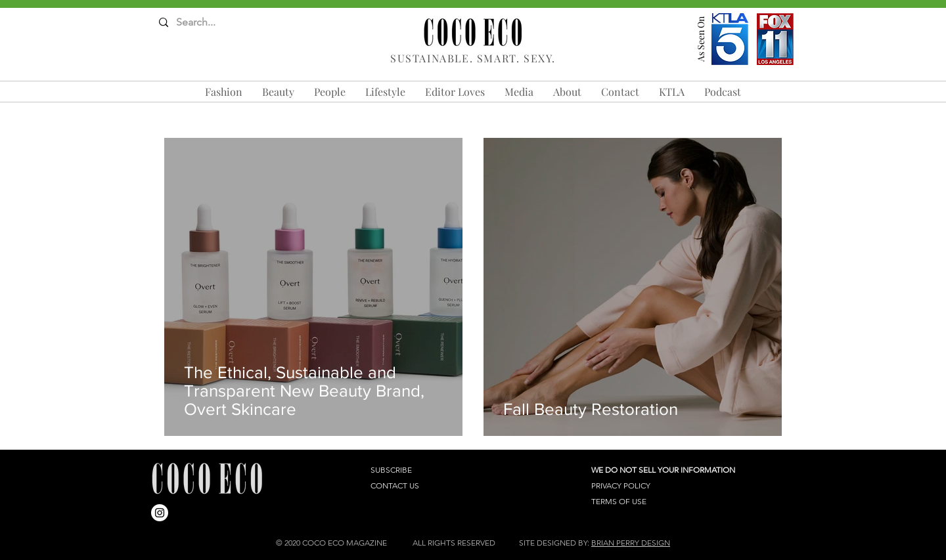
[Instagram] (160, 513)
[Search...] (211, 23)
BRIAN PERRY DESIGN (631, 543)
